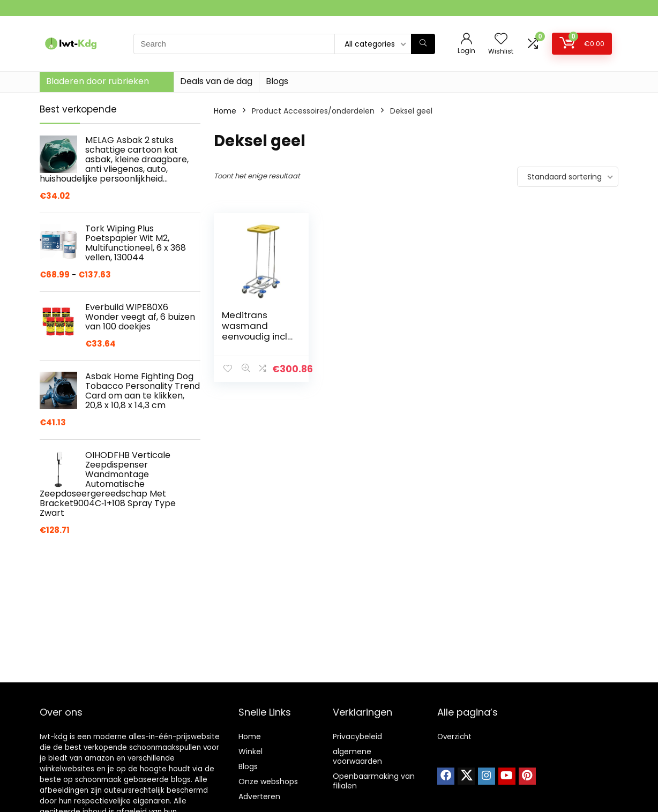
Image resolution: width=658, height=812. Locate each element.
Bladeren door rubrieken (98, 81)
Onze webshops (268, 781)
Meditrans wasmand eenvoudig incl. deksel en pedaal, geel (255, 336)
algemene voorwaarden (357, 756)
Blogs (277, 81)
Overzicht (454, 737)
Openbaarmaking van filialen (374, 781)
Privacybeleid (357, 736)
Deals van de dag (216, 81)
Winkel (251, 751)
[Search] (423, 44)
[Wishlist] (501, 39)
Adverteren (259, 796)
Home (225, 111)
